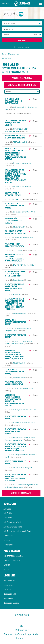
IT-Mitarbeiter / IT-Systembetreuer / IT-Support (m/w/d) (14, 101)
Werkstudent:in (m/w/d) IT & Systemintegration (15, 137)
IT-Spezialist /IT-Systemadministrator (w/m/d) (14, 206)
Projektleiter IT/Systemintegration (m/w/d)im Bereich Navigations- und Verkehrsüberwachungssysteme (15, 154)
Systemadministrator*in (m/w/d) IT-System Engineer (15, 123)
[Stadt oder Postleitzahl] (16, 35)
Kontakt (7, 565)
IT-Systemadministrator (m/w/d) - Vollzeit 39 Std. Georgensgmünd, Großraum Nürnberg (15, 447)
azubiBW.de (8, 536)
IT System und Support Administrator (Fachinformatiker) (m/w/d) (15, 287)
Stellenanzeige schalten (13, 556)
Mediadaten (8, 569)
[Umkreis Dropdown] (40, 35)
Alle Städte (8, 513)
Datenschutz (22, 630)
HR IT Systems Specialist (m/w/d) (15, 462)
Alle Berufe (8, 518)
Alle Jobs (7, 509)
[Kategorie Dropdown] (40, 23)
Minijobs (7, 540)
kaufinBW (7, 589)
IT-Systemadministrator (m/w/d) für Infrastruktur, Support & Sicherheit (15, 477)
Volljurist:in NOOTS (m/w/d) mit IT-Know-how (15, 232)
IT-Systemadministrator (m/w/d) (15, 336)
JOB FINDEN (22, 40)
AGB (22, 626)
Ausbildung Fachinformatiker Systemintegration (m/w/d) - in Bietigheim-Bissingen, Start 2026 (14, 355)
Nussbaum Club (10, 594)
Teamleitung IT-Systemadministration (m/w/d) (15, 372)
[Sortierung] (20, 92)
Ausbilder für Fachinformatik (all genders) (14, 221)
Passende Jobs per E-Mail (22, 78)
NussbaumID (9, 598)
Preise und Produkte (12, 560)
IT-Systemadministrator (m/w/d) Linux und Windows (15, 431)
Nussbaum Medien (11, 603)
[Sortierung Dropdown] (38, 91)
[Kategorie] (20, 23)
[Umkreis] (33, 35)
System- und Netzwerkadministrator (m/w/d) (15, 322)
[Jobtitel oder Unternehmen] (22, 29)
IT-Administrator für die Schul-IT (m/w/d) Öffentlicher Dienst (15, 274)
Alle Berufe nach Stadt (12, 522)
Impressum (22, 638)
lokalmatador (9, 585)
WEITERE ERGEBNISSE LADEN (21, 493)
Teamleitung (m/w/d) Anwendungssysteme (14, 383)
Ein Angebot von (15, 4)
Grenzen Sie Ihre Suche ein (22, 85)
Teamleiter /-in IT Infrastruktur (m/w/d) (14, 245)
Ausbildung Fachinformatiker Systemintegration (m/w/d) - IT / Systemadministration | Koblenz (15, 400)
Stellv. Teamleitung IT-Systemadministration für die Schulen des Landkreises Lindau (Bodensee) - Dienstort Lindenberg (15, 304)
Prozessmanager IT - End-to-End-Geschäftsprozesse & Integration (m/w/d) (14, 258)
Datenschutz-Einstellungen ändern (22, 634)
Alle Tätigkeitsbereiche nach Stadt (17, 531)
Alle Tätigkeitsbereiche (13, 527)
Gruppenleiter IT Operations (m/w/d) (13, 194)
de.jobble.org (22, 615)
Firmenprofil (8, 545)
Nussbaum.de (9, 580)
